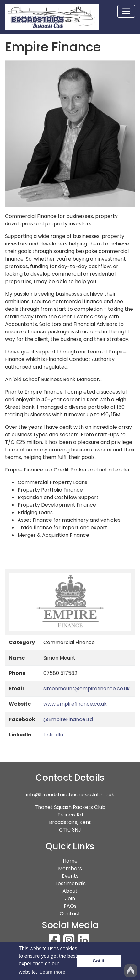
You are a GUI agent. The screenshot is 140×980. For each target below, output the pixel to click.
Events (70, 876)
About (70, 891)
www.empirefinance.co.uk (75, 704)
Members (70, 868)
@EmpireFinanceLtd (68, 719)
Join (70, 899)
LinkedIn (53, 735)
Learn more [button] (52, 972)
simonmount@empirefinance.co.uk (86, 689)
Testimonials (70, 883)
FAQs (70, 906)
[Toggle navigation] (126, 11)
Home (82, 861)
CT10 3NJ (70, 830)
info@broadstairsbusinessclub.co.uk (70, 795)
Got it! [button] (99, 961)
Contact (70, 914)
